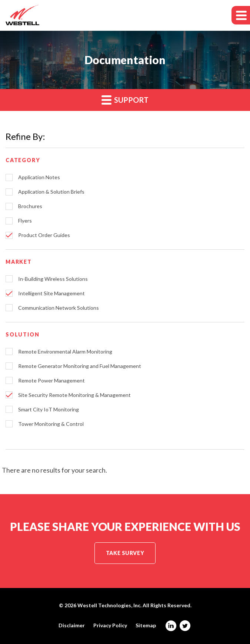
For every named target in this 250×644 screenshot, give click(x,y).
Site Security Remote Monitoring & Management (74, 395)
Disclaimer (72, 625)
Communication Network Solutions (59, 308)
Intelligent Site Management (51, 293)
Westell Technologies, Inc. (109, 605)
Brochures (30, 206)
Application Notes (39, 177)
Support (125, 100)
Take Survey (125, 553)
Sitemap (146, 625)
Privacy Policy (110, 625)
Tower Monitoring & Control (51, 424)
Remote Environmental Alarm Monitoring (65, 352)
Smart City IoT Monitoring (49, 410)
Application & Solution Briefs (51, 192)
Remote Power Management (51, 381)
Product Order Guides (44, 235)
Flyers (25, 221)
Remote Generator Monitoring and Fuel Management (80, 366)
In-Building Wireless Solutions (53, 279)
